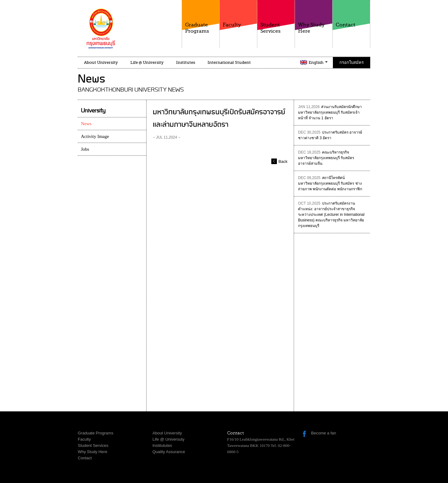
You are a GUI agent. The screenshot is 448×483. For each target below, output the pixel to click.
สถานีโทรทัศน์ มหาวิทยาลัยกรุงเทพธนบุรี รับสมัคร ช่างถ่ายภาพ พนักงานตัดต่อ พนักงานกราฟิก (330, 183)
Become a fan (324, 433)
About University (101, 62)
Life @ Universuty (168, 439)
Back (283, 161)
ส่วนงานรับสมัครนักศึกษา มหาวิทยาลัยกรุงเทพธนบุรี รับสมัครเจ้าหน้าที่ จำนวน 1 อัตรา (330, 112)
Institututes (162, 445)
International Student (229, 62)
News (86, 124)
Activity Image (95, 136)
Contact (351, 14)
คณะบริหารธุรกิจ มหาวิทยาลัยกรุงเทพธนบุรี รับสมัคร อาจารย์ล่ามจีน (326, 158)
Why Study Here (314, 17)
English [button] (318, 62)
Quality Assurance (169, 452)
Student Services (276, 17)
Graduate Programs (201, 17)
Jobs (85, 149)
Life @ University (147, 62)
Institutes (186, 62)
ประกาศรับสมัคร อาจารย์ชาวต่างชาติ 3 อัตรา (330, 135)
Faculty (238, 14)
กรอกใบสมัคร (352, 62)
